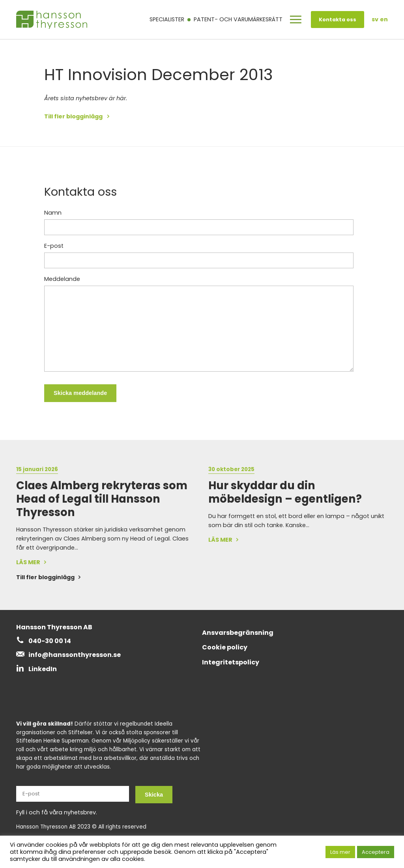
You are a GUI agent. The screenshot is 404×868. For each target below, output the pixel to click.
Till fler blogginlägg (74, 116)
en (384, 19)
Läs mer (340, 852)
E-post (54, 246)
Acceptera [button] (376, 852)
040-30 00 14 (50, 641)
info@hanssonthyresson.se (75, 655)
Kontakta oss (338, 20)
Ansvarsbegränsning (238, 633)
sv (375, 19)
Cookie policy (225, 647)
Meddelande (62, 279)
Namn (53, 213)
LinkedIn (43, 669)
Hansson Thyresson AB (54, 627)
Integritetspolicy (231, 662)
